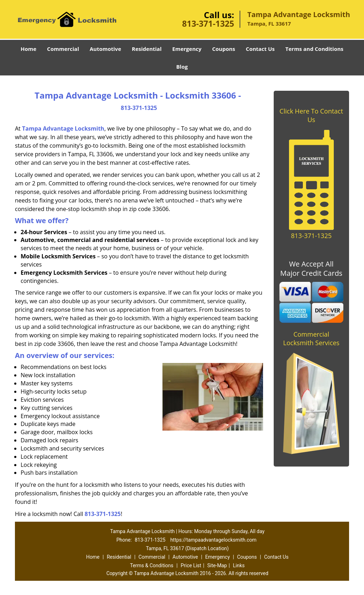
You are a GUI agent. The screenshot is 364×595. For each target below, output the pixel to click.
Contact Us (260, 49)
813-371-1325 (208, 23)
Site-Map (217, 565)
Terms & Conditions (152, 565)
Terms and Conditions (314, 49)
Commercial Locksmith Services (311, 338)
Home (28, 49)
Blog (182, 67)
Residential (147, 49)
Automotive (105, 49)
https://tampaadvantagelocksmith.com (213, 540)
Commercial (63, 49)
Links (239, 565)
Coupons (224, 49)
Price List (191, 565)
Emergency (187, 49)
